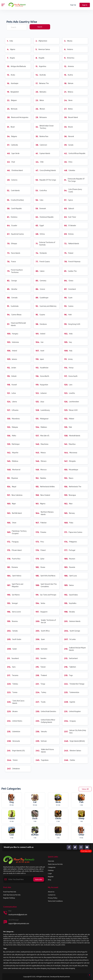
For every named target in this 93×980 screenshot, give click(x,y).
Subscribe (39, 879)
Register (51, 877)
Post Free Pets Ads (10, 892)
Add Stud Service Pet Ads (12, 895)
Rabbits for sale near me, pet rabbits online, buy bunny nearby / (23, 939)
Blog (49, 880)
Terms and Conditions (55, 901)
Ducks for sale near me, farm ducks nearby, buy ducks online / (63, 939)
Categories (52, 867)
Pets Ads (51, 861)
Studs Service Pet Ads (55, 864)
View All (85, 789)
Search (40, 27)
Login (50, 873)
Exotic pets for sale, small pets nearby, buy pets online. (48, 945)
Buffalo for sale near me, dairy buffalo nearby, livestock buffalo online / (55, 943)
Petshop (51, 870)
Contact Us (52, 895)
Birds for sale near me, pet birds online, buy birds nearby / (27, 937)
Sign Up (73, 5)
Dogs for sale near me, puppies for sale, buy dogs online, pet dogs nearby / (27, 934)
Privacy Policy (53, 898)
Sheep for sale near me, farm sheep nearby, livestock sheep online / (60, 941)
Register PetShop (9, 898)
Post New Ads (86, 851)
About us (51, 892)
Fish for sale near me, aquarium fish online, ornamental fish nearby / (66, 937)
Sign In (85, 5)
